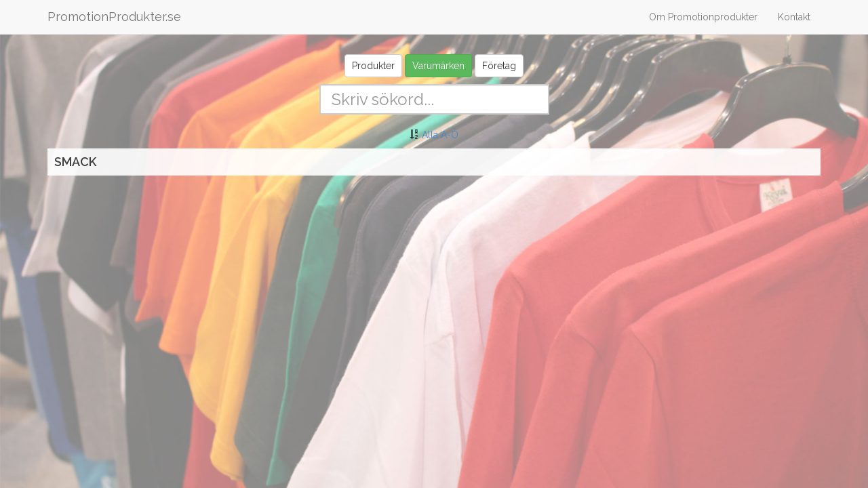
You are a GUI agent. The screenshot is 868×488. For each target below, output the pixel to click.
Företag (499, 66)
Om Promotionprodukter (703, 17)
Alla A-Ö (440, 135)
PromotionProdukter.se (114, 17)
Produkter (373, 66)
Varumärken (438, 66)
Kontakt (794, 17)
